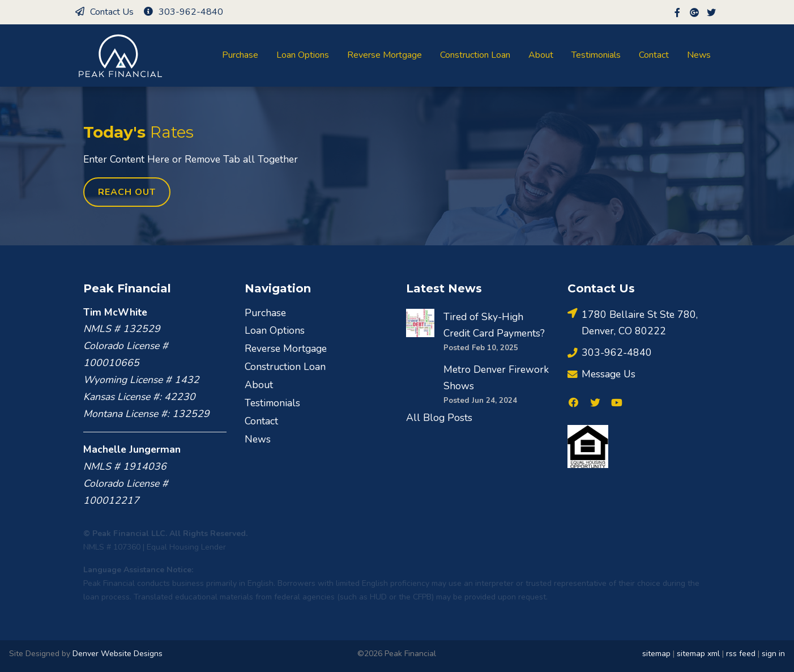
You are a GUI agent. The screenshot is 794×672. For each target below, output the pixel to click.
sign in (773, 654)
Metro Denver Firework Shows (496, 378)
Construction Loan (475, 55)
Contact (654, 55)
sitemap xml (698, 654)
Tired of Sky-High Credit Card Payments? (494, 325)
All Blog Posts (439, 418)
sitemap (656, 654)
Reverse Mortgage (385, 55)
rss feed (741, 654)
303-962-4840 (183, 12)
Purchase (240, 55)
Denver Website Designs (118, 654)
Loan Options (303, 55)
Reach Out (127, 192)
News (699, 55)
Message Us (601, 374)
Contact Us (104, 12)
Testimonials (596, 55)
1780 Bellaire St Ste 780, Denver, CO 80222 (633, 322)
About (541, 55)
